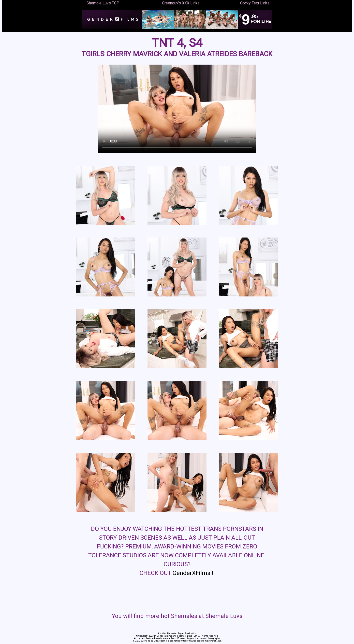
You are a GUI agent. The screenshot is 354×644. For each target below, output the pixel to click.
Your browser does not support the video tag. (177, 109)
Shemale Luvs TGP (103, 3)
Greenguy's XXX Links (181, 3)
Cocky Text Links (255, 3)
